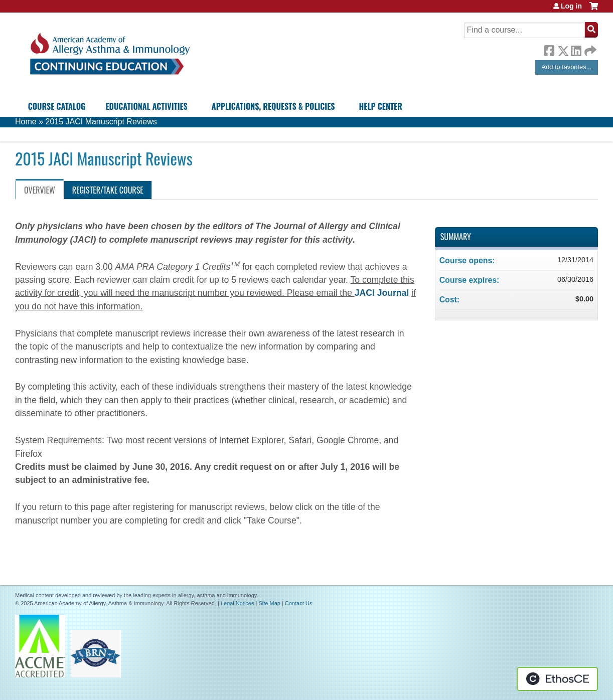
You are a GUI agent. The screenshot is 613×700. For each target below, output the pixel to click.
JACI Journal (383, 293)
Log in (571, 6)
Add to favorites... (567, 67)
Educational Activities (146, 106)
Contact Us (298, 603)
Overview (40, 190)
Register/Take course (108, 190)
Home (26, 122)
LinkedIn (576, 49)
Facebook (549, 49)
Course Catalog (57, 106)
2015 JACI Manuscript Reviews (101, 122)
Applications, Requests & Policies (273, 106)
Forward (589, 48)
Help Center (381, 106)
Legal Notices (238, 603)
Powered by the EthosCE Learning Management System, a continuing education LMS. (557, 679)
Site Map (269, 603)
